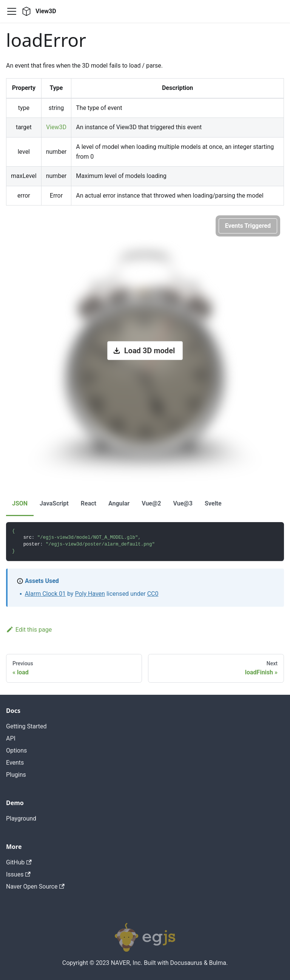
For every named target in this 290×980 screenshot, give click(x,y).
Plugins (16, 775)
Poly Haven (90, 594)
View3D (56, 127)
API (11, 738)
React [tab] (89, 503)
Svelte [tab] (213, 503)
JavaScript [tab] (54, 503)
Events (15, 763)
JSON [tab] (20, 503)
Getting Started (26, 726)
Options (16, 750)
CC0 (153, 594)
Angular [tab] (119, 503)
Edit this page (29, 630)
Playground (21, 818)
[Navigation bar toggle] (12, 11)
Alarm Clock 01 (45, 594)
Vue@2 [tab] (151, 503)
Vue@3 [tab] (183, 503)
